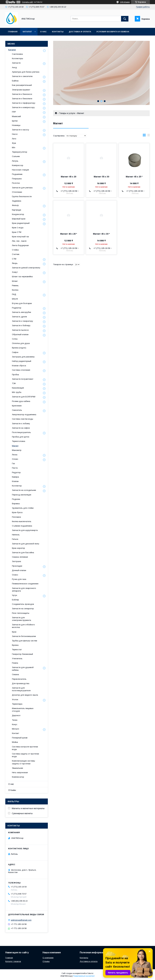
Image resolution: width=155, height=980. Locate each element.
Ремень (15, 286)
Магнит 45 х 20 (68, 177)
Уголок (15, 700)
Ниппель (16, 535)
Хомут (15, 272)
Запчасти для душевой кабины (23, 669)
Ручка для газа (19, 579)
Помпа (15, 663)
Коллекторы (17, 58)
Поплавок (16, 517)
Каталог (27, 32)
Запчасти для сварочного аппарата (24, 590)
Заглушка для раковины (23, 357)
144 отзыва (125, 2)
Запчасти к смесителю (22, 76)
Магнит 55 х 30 (101, 177)
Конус (15, 724)
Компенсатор (18, 777)
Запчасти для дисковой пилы (26, 544)
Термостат (17, 650)
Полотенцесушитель (21, 432)
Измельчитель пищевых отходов (23, 710)
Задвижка (17, 201)
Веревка (16, 504)
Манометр (17, 450)
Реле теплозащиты (21, 613)
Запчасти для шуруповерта (25, 530)
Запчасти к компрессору (23, 107)
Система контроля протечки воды (25, 748)
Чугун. (15, 595)
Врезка (15, 645)
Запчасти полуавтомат (23, 379)
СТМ (14, 259)
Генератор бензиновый (22, 654)
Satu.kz (90, 973)
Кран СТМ (17, 232)
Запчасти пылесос (20, 330)
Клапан (15, 481)
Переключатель (19, 679)
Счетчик (16, 254)
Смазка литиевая (20, 557)
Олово (15, 459)
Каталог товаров (13, 961)
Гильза (15, 539)
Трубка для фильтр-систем (25, 641)
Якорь (15, 263)
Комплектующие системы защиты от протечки (23, 762)
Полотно (16, 183)
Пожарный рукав (20, 738)
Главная (13, 32)
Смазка (15, 674)
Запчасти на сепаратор (23, 609)
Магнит (15, 446)
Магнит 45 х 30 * (101, 234)
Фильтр (15, 205)
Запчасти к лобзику (21, 424)
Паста (15, 468)
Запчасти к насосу (21, 130)
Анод (14, 67)
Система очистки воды (23, 419)
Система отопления (21, 370)
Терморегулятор (20, 152)
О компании (48, 958)
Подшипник (17, 174)
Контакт (15, 733)
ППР (14, 112)
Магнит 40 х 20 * (69, 234)
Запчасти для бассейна (23, 553)
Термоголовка (19, 441)
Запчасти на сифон (21, 428)
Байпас (15, 81)
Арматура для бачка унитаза (26, 72)
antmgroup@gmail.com (21, 920)
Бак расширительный (22, 85)
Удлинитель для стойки (23, 508)
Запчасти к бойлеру (21, 325)
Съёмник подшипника (22, 526)
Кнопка (15, 290)
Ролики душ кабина (21, 401)
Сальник (16, 156)
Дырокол (16, 715)
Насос (15, 134)
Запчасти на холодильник (24, 490)
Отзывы (12, 790)
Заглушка (16, 561)
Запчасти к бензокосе (22, 94)
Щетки (15, 121)
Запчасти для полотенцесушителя (21, 689)
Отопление (17, 192)
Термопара (17, 704)
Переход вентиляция (22, 495)
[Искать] (125, 19)
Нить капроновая (20, 772)
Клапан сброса (19, 366)
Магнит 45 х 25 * (134, 177)
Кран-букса (17, 512)
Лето (14, 139)
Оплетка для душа (21, 343)
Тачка (15, 720)
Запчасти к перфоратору (24, 103)
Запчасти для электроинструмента (21, 619)
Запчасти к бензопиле (22, 99)
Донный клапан (19, 570)
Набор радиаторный (22, 361)
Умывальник (17, 768)
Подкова (16, 499)
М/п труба (17, 392)
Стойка (15, 250)
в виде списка (148, 136)
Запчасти (16, 63)
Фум (14, 143)
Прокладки (17, 566)
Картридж (17, 210)
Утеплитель (17, 659)
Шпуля (15, 299)
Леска (15, 455)
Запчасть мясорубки (21, 312)
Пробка (15, 375)
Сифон (15, 352)
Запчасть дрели (19, 317)
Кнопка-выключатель (22, 521)
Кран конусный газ (20, 237)
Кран (14, 632)
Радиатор (17, 308)
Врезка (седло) (19, 348)
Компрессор (18, 165)
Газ (13, 463)
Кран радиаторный (21, 223)
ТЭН (14, 383)
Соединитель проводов (23, 604)
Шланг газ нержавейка (22, 277)
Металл (15, 729)
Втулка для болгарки (22, 303)
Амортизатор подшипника (24, 415)
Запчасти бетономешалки (24, 636)
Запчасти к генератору (23, 321)
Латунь (15, 161)
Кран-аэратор (18, 548)
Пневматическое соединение (25, 584)
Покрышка (17, 179)
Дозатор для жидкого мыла (25, 695)
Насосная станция (20, 170)
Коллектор (17, 486)
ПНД (14, 294)
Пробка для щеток (21, 437)
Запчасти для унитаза (22, 188)
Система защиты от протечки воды (25, 755)
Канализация (18, 388)
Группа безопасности (22, 196)
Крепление (17, 406)
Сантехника (17, 54)
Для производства (21, 683)
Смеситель (17, 410)
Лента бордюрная (20, 245)
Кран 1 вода (18, 228)
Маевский (16, 116)
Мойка (15, 742)
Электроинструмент (21, 90)
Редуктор (16, 472)
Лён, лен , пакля (19, 241)
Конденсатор (18, 214)
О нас (43, 32)
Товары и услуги (67, 113)
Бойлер (15, 600)
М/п (14, 148)
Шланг (15, 281)
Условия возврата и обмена (113, 32)
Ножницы (16, 125)
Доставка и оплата (80, 32)
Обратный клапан (20, 334)
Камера (15, 477)
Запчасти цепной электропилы (26, 268)
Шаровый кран (19, 219)
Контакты (58, 32)
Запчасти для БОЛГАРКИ (24, 397)
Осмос (15, 575)
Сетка (15, 339)
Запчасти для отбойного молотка (23, 626)
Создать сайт (27, 2)
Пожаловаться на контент (84, 976)
